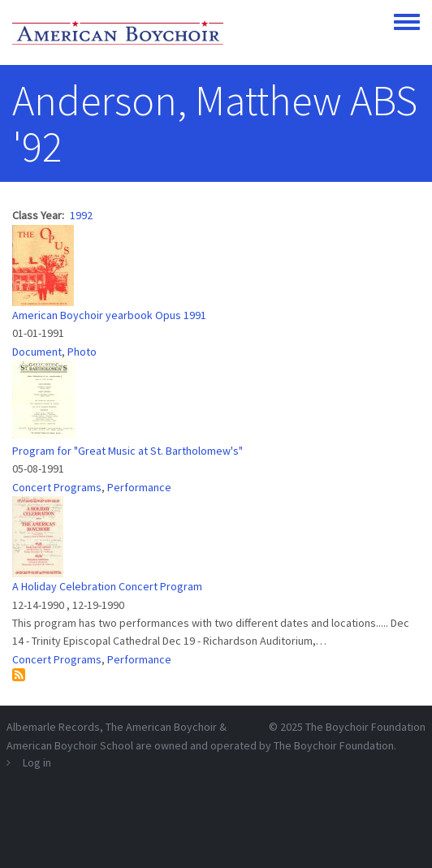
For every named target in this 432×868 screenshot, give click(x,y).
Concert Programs (57, 487)
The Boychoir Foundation (365, 727)
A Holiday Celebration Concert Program (107, 586)
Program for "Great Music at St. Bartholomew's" (127, 451)
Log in (37, 762)
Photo (82, 352)
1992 (81, 215)
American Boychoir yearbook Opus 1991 (109, 315)
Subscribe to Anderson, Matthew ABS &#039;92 (19, 675)
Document (37, 352)
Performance (139, 487)
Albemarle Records (53, 727)
